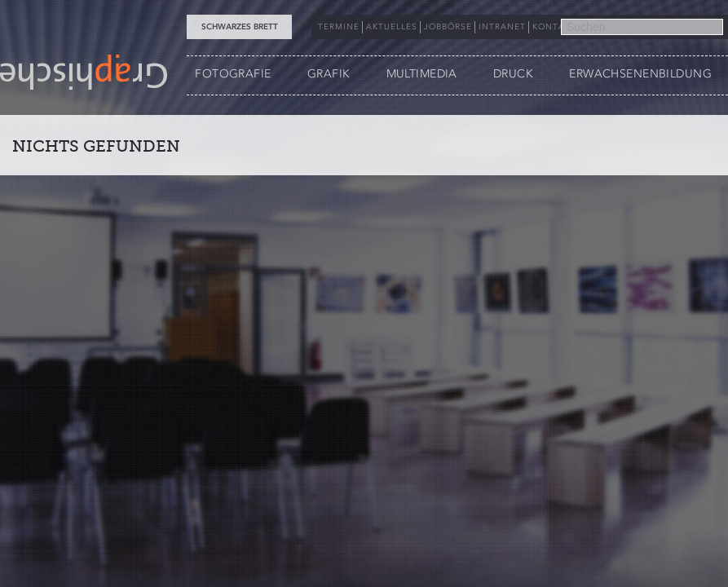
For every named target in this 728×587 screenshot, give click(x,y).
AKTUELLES (392, 27)
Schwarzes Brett (240, 27)
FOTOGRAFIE (233, 74)
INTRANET (502, 27)
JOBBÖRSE (448, 27)
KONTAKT (554, 27)
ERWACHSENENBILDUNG (640, 74)
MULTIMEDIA (422, 74)
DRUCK (513, 74)
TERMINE (339, 27)
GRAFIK (329, 74)
